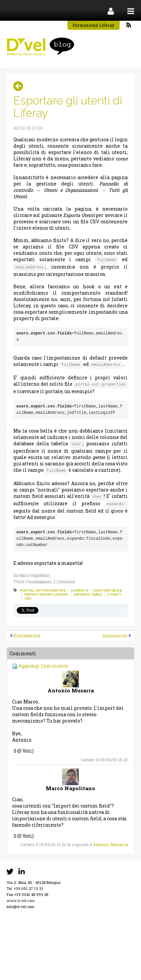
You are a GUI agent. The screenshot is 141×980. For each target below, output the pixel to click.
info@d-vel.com (21, 907)
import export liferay (46, 594)
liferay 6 (80, 590)
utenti (114, 594)
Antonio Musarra (110, 844)
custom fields (108, 590)
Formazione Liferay (94, 25)
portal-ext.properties (43, 590)
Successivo (115, 636)
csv (28, 598)
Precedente (27, 636)
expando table (88, 594)
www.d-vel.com (21, 900)
